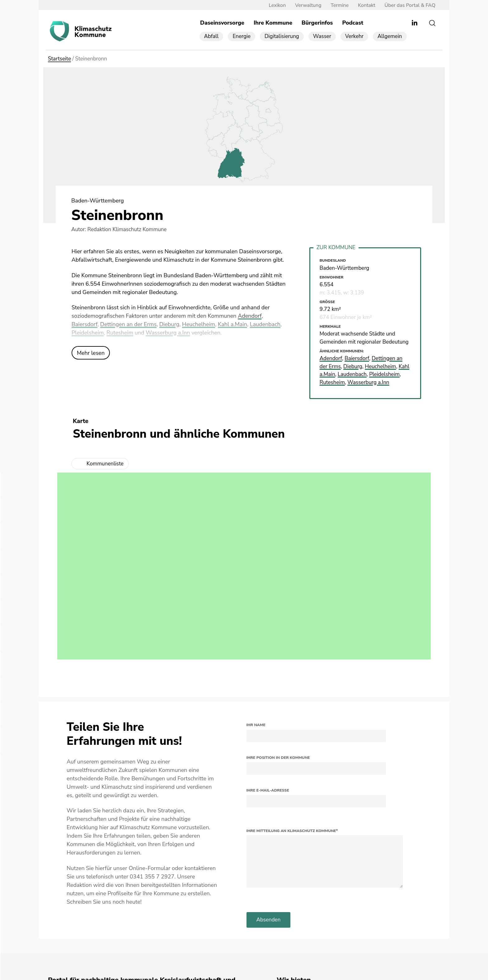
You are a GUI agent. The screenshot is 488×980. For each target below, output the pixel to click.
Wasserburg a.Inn (168, 333)
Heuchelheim (199, 324)
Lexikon (277, 5)
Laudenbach (265, 324)
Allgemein (390, 36)
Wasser (322, 36)
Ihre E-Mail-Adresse (268, 790)
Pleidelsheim (88, 333)
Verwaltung (308, 5)
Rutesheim (120, 333)
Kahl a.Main (232, 324)
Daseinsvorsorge (222, 23)
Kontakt (366, 5)
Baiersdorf (85, 324)
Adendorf (250, 316)
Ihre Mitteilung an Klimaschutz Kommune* (292, 831)
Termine (340, 5)
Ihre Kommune (273, 23)
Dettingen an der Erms (128, 324)
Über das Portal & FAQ (410, 5)
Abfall (211, 36)
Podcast (353, 23)
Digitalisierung (282, 36)
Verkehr (354, 36)
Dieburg (169, 324)
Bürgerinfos (317, 23)
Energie (242, 36)
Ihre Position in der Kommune (278, 758)
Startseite (59, 59)
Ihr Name (256, 725)
